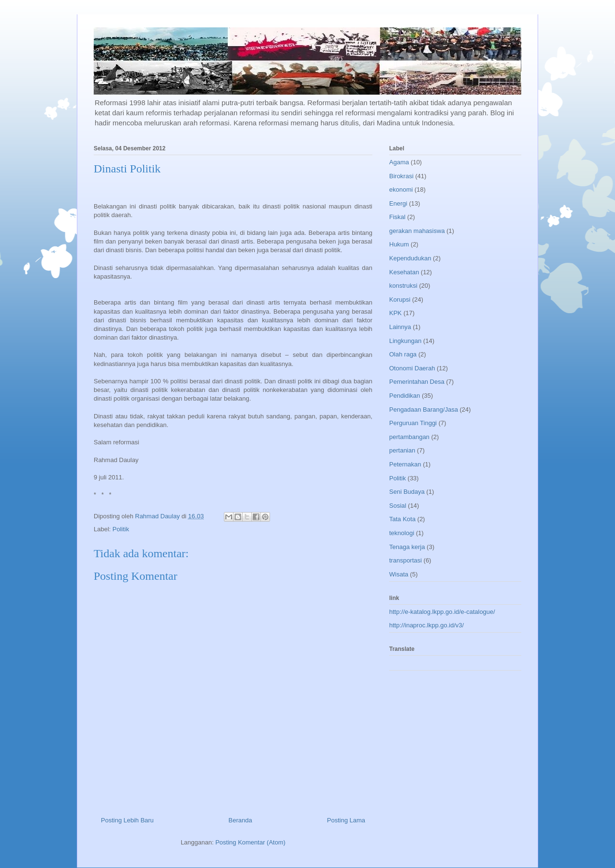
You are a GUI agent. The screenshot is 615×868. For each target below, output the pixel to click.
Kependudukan (410, 258)
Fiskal (397, 217)
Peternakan (405, 464)
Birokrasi (401, 176)
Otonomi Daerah (412, 368)
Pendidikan (405, 396)
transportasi (406, 560)
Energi (398, 203)
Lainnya (400, 327)
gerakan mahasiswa (417, 231)
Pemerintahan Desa (417, 382)
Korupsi (400, 300)
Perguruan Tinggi (413, 423)
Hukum (399, 244)
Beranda (240, 820)
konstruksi (403, 286)
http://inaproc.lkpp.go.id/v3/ (426, 625)
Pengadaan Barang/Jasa (424, 410)
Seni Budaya (407, 492)
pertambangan (409, 437)
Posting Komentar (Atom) (250, 842)
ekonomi (401, 189)
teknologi (402, 533)
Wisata (399, 574)
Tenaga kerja (407, 547)
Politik (121, 529)
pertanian (402, 450)
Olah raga (403, 354)
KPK (395, 313)
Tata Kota (402, 519)
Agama (399, 162)
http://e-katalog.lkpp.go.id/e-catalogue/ (442, 612)
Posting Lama (346, 820)
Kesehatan (404, 272)
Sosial (398, 506)
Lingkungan (405, 341)
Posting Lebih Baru (127, 820)
